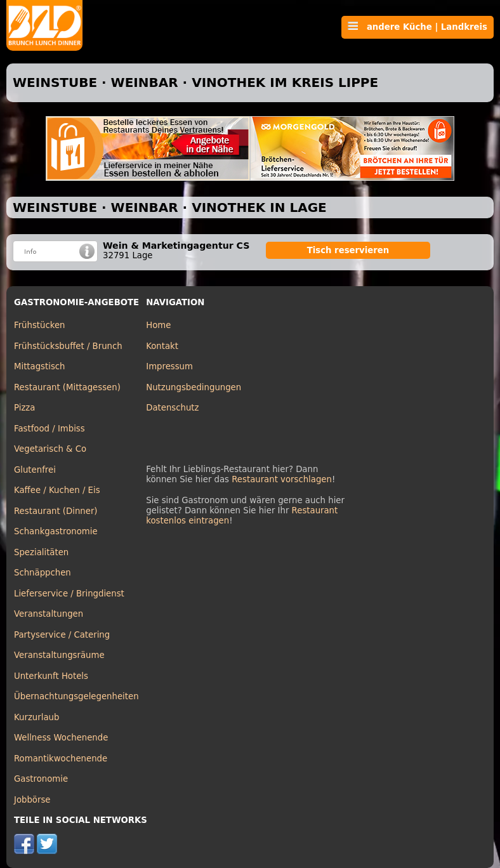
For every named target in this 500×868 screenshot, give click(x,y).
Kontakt (162, 346)
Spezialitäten (41, 552)
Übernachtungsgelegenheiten (76, 696)
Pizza (24, 408)
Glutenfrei (35, 470)
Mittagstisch (40, 366)
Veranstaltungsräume (59, 655)
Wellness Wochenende (61, 738)
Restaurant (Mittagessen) (67, 387)
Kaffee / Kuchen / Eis (57, 490)
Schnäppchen (43, 573)
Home (158, 325)
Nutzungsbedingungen (194, 387)
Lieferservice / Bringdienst (69, 594)
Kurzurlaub (36, 717)
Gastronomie (41, 779)
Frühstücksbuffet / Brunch (68, 346)
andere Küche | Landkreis (418, 27)
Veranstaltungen (49, 614)
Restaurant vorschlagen (282, 479)
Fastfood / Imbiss (49, 429)
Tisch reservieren (348, 250)
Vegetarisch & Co (50, 449)
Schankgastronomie (56, 531)
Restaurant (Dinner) (56, 511)
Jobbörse (32, 800)
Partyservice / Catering (62, 635)
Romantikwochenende (61, 759)
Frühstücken (40, 325)
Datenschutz (172, 408)
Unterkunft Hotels (51, 676)
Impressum (169, 366)
